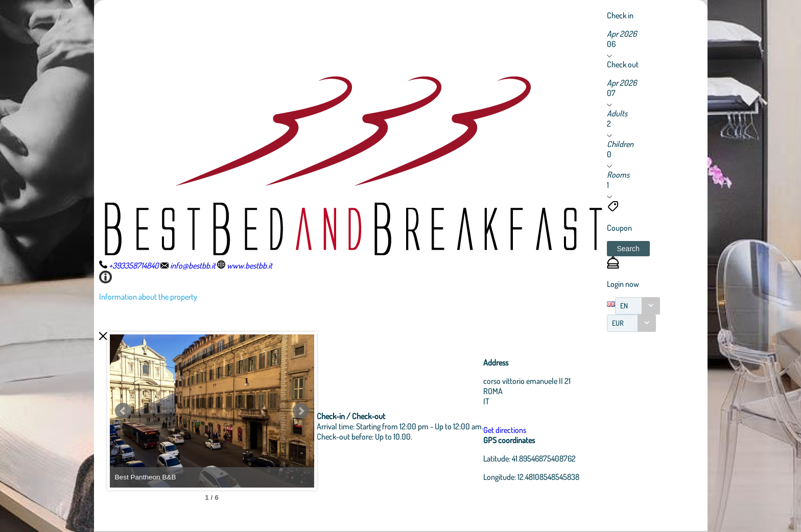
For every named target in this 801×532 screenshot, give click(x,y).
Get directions (505, 430)
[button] (628, 249)
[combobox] (638, 306)
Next (301, 411)
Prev (123, 411)
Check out (623, 64)
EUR (618, 323)
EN (624, 306)
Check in (620, 15)
